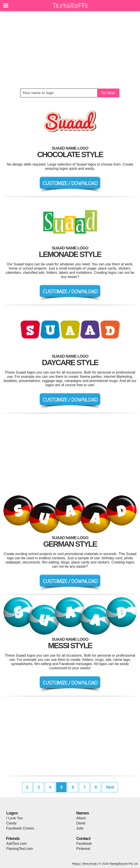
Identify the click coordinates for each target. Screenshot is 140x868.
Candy (11, 823)
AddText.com (16, 844)
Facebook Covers (20, 828)
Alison (81, 818)
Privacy (76, 864)
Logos (12, 813)
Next (110, 787)
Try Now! (108, 93)
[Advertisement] (70, 50)
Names (83, 813)
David (81, 823)
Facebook (84, 844)
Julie (80, 828)
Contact (83, 838)
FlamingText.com (20, 849)
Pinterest (83, 849)
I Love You (15, 818)
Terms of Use (89, 864)
